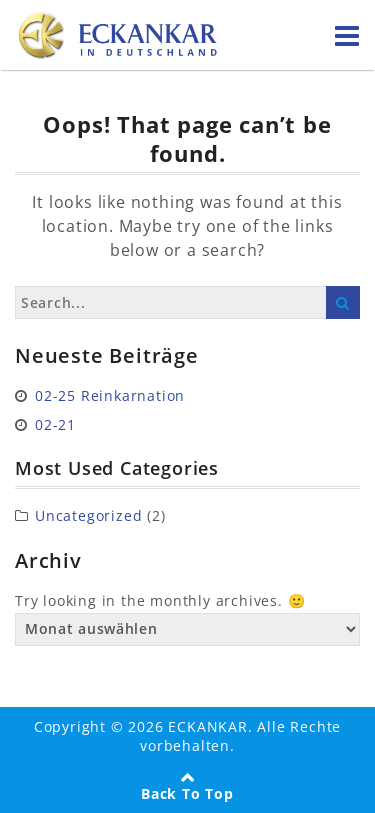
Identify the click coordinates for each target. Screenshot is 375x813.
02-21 (55, 424)
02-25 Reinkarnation (110, 395)
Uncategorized (88, 515)
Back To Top (187, 793)
